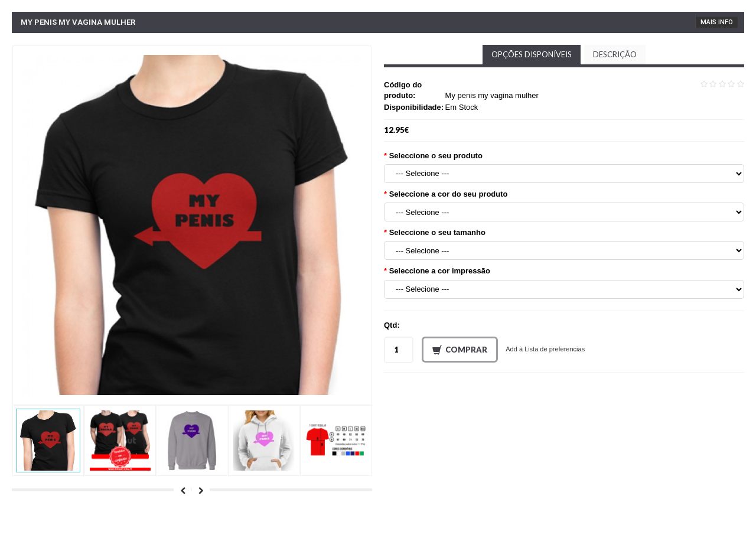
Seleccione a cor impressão (440, 271)
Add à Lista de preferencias (545, 349)
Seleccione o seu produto (436, 156)
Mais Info (717, 22)
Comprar (460, 350)
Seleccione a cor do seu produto (449, 194)
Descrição (615, 54)
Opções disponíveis (532, 54)
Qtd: (392, 325)
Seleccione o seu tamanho (437, 232)
